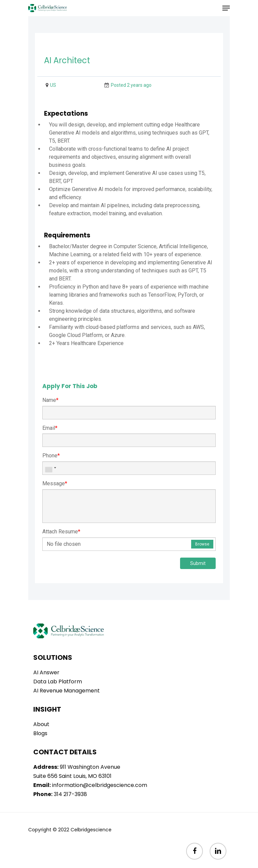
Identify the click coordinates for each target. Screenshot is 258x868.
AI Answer (46, 672)
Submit (198, 563)
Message (55, 483)
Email (50, 428)
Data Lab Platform (58, 682)
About (41, 724)
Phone (51, 456)
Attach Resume (61, 532)
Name (50, 400)
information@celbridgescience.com (100, 785)
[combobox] (50, 468)
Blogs (40, 733)
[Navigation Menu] (226, 8)
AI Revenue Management (67, 691)
